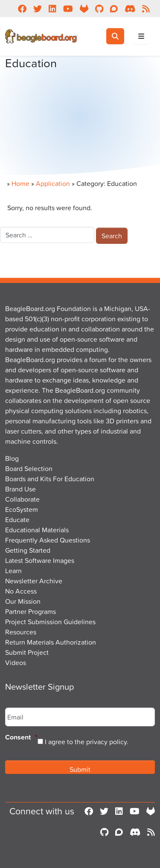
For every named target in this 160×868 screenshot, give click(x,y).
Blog (12, 458)
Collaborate (22, 499)
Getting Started (28, 550)
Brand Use (20, 489)
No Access (21, 591)
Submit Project (27, 652)
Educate (17, 520)
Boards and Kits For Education (50, 479)
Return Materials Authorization (51, 642)
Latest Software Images (40, 560)
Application (53, 183)
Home (20, 183)
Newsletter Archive (34, 581)
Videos (16, 662)
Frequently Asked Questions (48, 540)
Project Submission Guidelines (50, 622)
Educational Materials (37, 530)
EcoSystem (22, 509)
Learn (13, 571)
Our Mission (23, 601)
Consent (21, 738)
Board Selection (29, 468)
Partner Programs (31, 611)
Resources (21, 632)
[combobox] (47, 235)
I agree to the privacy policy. (87, 742)
